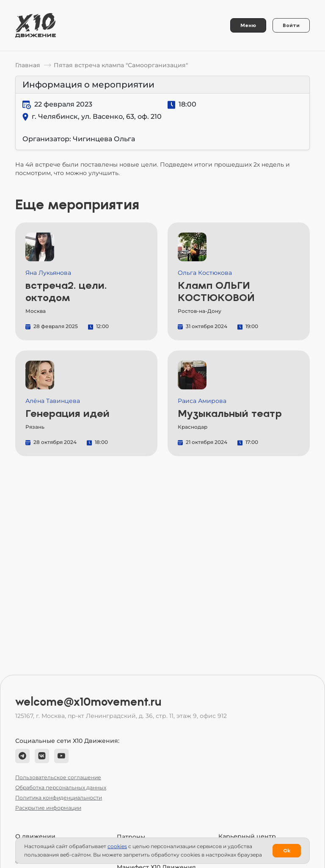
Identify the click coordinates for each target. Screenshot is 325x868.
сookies (117, 846)
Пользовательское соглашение (58, 777)
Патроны (131, 837)
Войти (291, 25)
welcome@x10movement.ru (88, 702)
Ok (287, 851)
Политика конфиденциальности (59, 798)
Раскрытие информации (48, 808)
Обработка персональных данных (61, 787)
